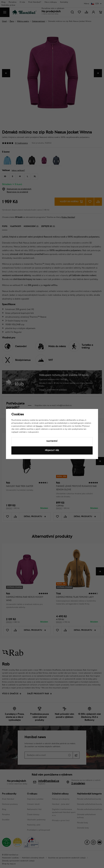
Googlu (39, 426)
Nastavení (52, 441)
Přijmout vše (52, 450)
